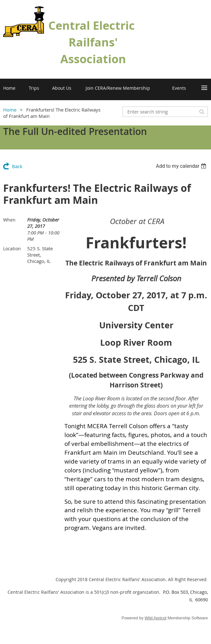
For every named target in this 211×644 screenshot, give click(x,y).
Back (17, 166)
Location (12, 249)
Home (10, 110)
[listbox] (182, 166)
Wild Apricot (156, 618)
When (9, 220)
